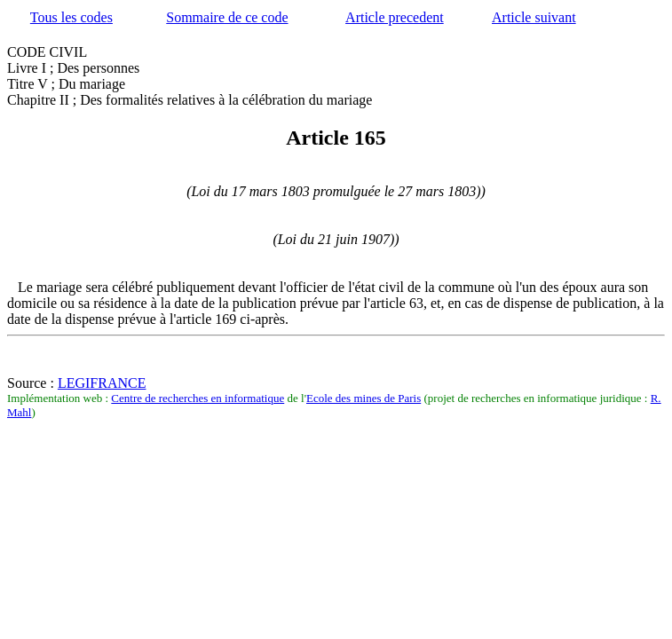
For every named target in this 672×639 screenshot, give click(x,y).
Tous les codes (71, 17)
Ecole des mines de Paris (364, 398)
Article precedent (395, 17)
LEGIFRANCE (102, 383)
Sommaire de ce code (227, 17)
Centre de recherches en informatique (198, 398)
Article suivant (534, 17)
